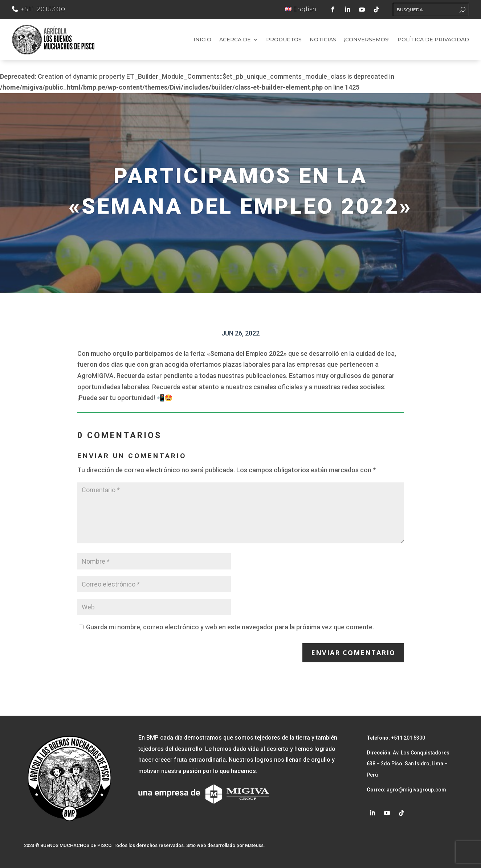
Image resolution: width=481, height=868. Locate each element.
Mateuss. (255, 845)
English (301, 9)
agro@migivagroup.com (416, 790)
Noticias (323, 40)
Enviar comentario (353, 653)
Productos (284, 40)
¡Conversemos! (367, 40)
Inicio (202, 40)
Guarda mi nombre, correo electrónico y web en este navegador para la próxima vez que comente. (230, 627)
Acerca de (235, 40)
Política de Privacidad (433, 40)
